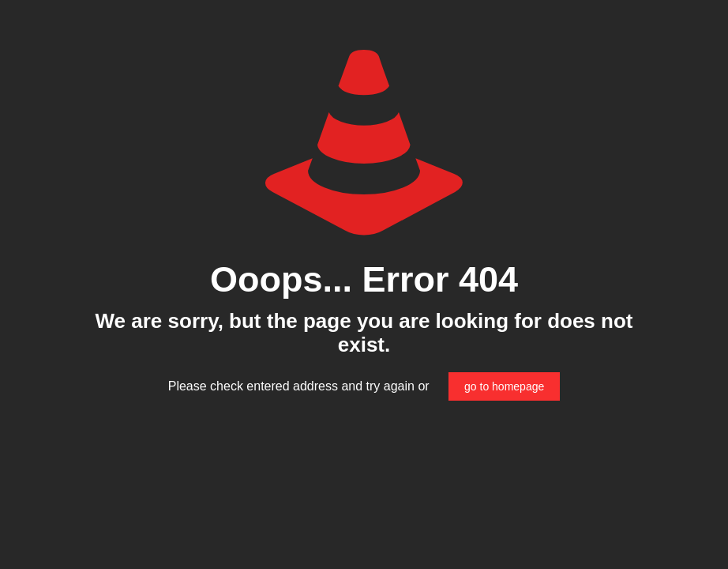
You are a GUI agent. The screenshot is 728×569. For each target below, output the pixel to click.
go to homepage (504, 386)
